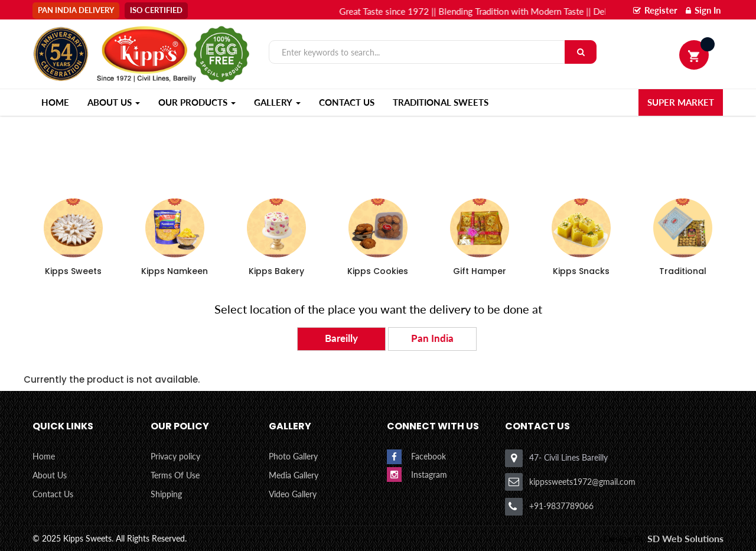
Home (44, 456)
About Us (50, 475)
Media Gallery (294, 475)
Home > (691, 136)
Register (655, 10)
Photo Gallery (293, 456)
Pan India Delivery (76, 10)
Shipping (166, 494)
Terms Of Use (175, 475)
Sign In (703, 10)
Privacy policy (175, 456)
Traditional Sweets (441, 102)
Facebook (428, 457)
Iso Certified (156, 10)
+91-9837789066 (561, 506)
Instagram (429, 475)
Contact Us (347, 102)
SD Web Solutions (685, 538)
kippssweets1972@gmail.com (582, 482)
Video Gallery (293, 494)
